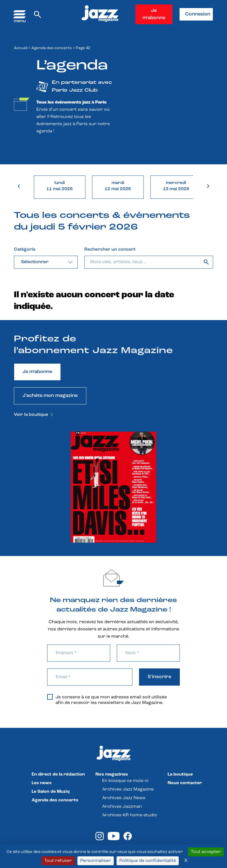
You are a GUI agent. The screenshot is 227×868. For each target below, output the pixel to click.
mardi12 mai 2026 (118, 186)
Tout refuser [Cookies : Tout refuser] (58, 861)
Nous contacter (185, 783)
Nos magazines (112, 774)
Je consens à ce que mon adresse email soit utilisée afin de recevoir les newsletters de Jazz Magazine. (107, 700)
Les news (42, 783)
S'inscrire (159, 677)
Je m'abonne (154, 14)
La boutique (180, 774)
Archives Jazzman (122, 807)
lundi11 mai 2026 (60, 186)
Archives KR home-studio (130, 815)
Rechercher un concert (110, 250)
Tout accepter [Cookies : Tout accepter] (206, 852)
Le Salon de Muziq (51, 792)
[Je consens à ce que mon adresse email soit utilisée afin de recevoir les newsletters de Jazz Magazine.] (50, 697)
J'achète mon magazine (50, 396)
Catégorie (25, 250)
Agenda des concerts (52, 48)
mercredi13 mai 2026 (176, 186)
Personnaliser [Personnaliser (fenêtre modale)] (96, 861)
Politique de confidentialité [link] (148, 861)
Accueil (21, 48)
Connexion (198, 14)
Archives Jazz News (124, 798)
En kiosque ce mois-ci (125, 781)
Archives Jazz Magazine (128, 789)
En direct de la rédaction (58, 774)
